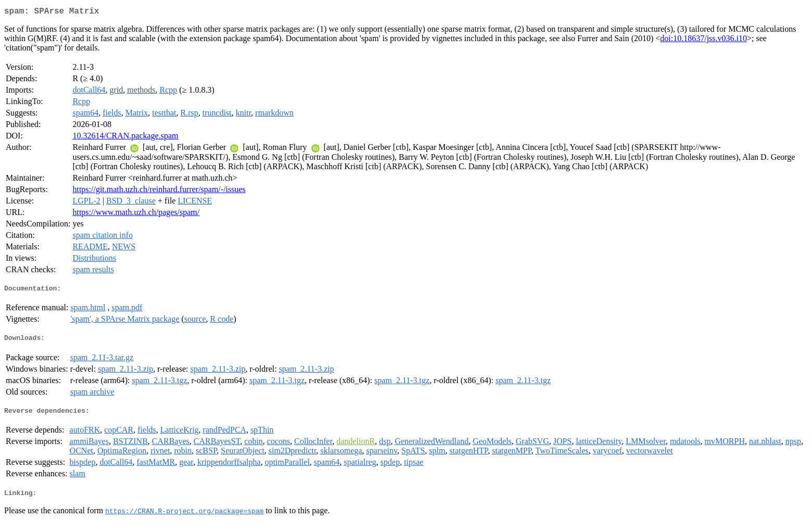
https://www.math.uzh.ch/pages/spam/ (136, 214)
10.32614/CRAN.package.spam (125, 138)
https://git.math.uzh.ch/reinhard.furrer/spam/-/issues (159, 191)
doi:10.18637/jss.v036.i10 (703, 40)
